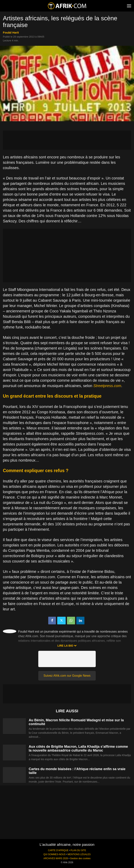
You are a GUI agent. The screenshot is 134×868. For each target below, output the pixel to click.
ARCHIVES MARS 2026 (56, 858)
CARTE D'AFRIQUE (58, 850)
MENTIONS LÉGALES (79, 854)
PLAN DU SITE (78, 850)
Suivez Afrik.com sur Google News (67, 676)
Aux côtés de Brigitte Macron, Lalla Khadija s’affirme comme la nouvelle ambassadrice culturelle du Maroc (78, 748)
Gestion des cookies (80, 858)
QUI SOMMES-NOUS (55, 854)
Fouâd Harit (11, 32)
